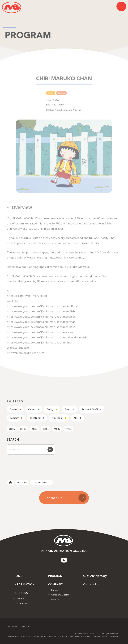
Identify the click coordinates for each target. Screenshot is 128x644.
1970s (68, 429)
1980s (57, 429)
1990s (46, 429)
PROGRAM (22, 482)
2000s (34, 429)
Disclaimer (12, 626)
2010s (23, 429)
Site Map (26, 626)
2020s (12, 429)
